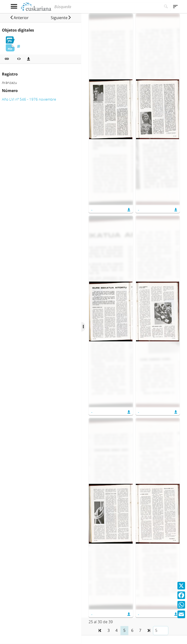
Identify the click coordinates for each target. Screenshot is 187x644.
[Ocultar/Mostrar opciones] (83, 327)
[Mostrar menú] (14, 7)
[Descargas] (28, 59)
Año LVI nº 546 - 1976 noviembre (29, 99)
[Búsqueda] (106, 7)
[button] (19, 18)
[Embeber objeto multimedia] (19, 59)
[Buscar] (166, 7)
